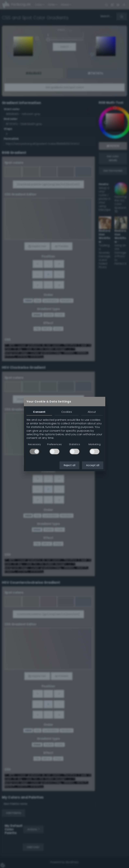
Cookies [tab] (67, 412)
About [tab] (92, 412)
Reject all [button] (69, 465)
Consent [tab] (39, 412)
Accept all (93, 465)
